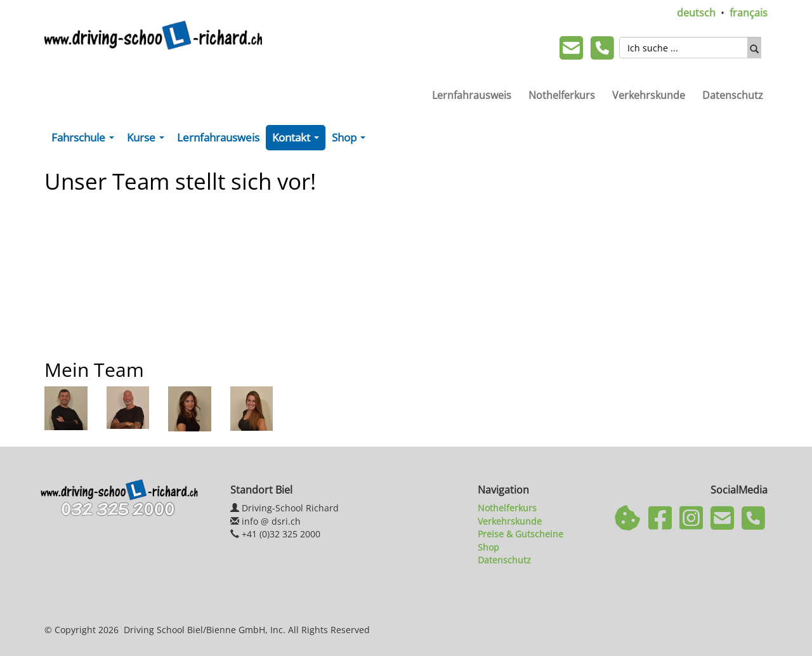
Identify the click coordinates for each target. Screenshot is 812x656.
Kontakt (298, 140)
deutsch (696, 13)
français (749, 13)
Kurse (148, 140)
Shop (351, 140)
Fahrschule (85, 140)
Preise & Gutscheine (521, 534)
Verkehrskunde (649, 95)
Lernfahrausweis (472, 95)
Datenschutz (733, 95)
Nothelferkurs (562, 95)
